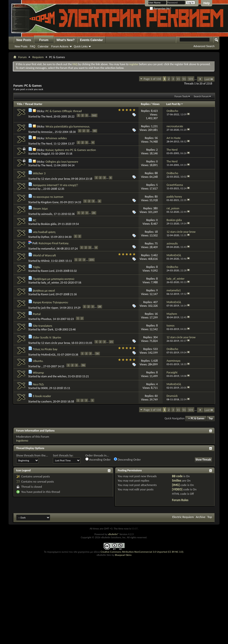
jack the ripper (50, 308)
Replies (145, 104)
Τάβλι (37, 267)
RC (35, 220)
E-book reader (42, 396)
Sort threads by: (63, 455)
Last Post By (175, 104)
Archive (201, 517)
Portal (37, 314)
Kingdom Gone (50, 202)
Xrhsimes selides (56, 138)
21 (111, 342)
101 (191, 79)
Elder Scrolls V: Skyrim (47, 337)
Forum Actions (60, 46)
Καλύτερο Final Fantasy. (54, 243)
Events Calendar (91, 40)
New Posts (24, 40)
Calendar (43, 46)
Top (211, 418)
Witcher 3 (39, 173)
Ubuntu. (38, 361)
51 (184, 79)
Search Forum (201, 96)
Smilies (177, 480)
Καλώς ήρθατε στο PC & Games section (71, 150)
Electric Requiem (183, 517)
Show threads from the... (32, 455)
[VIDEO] (177, 489)
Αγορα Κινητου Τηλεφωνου (50, 302)
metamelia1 (48, 249)
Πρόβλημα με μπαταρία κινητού (54, 279)
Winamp (38, 373)
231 (92, 260)
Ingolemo (22, 440)
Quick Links (81, 46)
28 (100, 307)
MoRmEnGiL (49, 355)
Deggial (46, 154)
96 (83, 365)
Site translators (43, 326)
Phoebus (46, 319)
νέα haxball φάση (44, 232)
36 (97, 354)
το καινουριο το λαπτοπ (48, 197)
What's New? (66, 40)
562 (94, 115)
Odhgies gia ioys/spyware (62, 162)
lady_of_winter (50, 283)
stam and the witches (54, 376)
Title (20, 104)
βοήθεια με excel (44, 290)
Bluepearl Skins (123, 555)
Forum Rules (180, 500)
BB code (177, 476)
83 (95, 131)
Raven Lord (48, 271)
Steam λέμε (40, 208)
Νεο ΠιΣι (38, 384)
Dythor (45, 237)
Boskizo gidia (49, 224)
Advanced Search (204, 46)
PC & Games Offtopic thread (64, 111)
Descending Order (127, 459)
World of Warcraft (45, 255)
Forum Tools (181, 96)
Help (207, 3)
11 (178, 79)
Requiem (38, 57)
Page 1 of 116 (152, 79)
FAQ (33, 46)
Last (209, 79)
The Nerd (47, 116)
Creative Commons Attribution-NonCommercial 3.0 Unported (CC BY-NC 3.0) (142, 552)
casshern (46, 401)
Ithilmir (45, 261)
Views (156, 104)
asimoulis (47, 214)
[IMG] (176, 485)
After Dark (47, 329)
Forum (44, 40)
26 (94, 213)
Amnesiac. (47, 132)
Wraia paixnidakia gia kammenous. (68, 126)
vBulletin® (113, 534)
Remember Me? (160, 9)
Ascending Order (98, 459)
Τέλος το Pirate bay (45, 349)
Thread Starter (34, 104)
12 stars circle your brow (56, 179)
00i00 (45, 388)
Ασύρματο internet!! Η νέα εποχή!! (55, 185)
